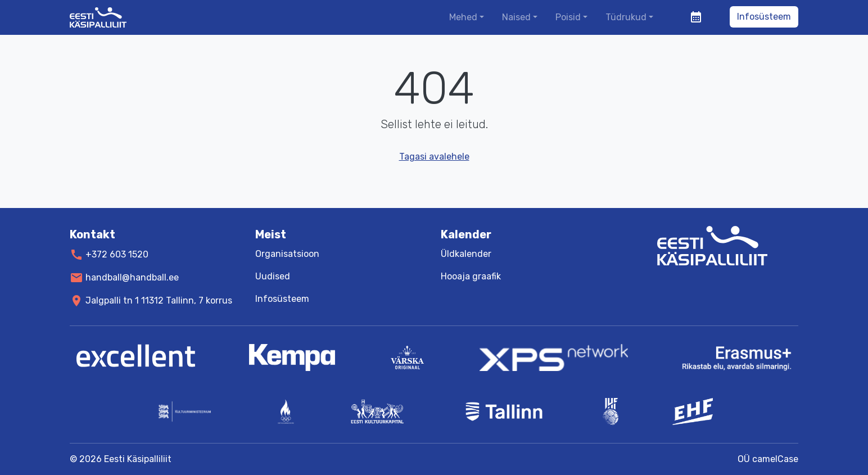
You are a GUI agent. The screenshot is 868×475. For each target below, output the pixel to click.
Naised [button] (516, 17)
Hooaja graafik (471, 276)
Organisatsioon (287, 254)
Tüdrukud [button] (626, 17)
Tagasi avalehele (434, 157)
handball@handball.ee (132, 277)
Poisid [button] (568, 17)
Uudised (273, 276)
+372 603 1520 (117, 254)
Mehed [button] (463, 17)
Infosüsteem (764, 17)
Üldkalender (466, 254)
